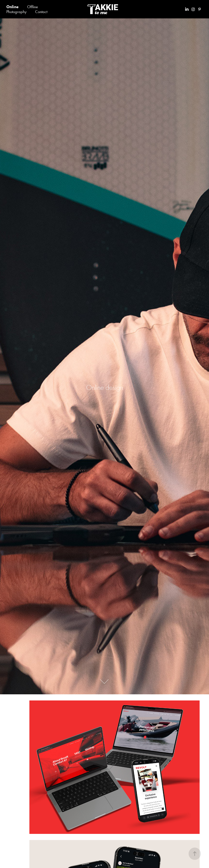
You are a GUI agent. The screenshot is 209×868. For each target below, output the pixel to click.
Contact (41, 12)
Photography (16, 12)
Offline (33, 7)
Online (12, 7)
